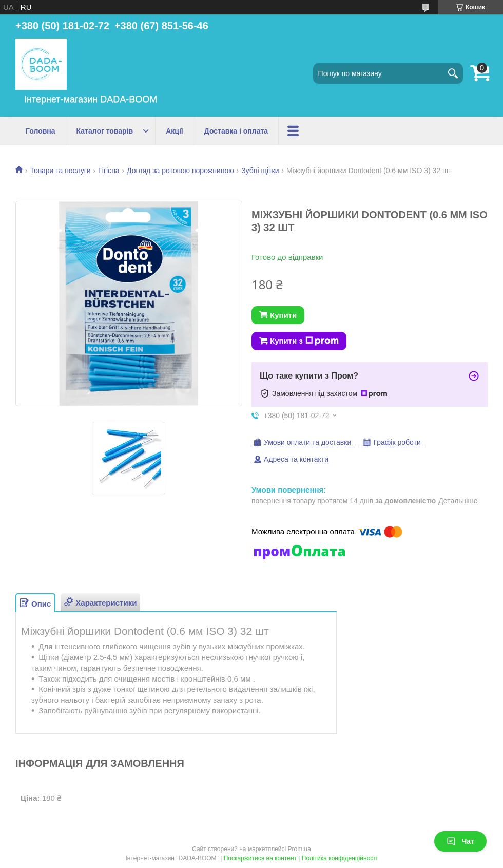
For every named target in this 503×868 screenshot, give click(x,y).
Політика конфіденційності (340, 858)
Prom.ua (299, 849)
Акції (175, 131)
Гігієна (109, 171)
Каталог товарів (105, 131)
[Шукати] (453, 73)
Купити (283, 315)
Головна (41, 131)
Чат (460, 841)
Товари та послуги (60, 171)
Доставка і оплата (236, 131)
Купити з (304, 341)
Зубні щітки (260, 171)
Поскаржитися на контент (260, 858)
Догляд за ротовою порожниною (180, 171)
